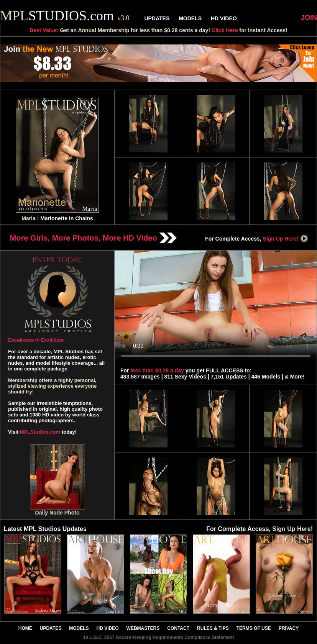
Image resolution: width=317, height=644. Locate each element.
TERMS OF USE (254, 628)
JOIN (309, 18)
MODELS (190, 18)
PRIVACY (289, 628)
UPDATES (157, 18)
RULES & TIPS (213, 628)
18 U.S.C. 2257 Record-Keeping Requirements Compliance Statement (158, 637)
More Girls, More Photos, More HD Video (94, 238)
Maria (29, 218)
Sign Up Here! (286, 239)
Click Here (225, 30)
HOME (25, 628)
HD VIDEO (224, 18)
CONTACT (178, 628)
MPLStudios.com (40, 432)
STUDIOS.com (65, 16)
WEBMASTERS (143, 628)
